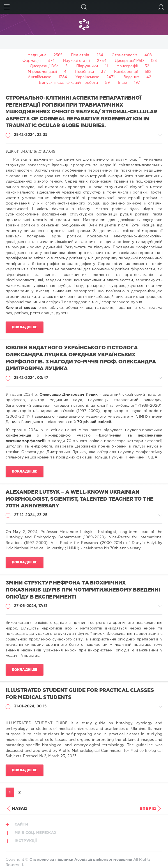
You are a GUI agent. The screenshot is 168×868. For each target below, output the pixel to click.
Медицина (37, 55)
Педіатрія (80, 55)
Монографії (127, 66)
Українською (87, 77)
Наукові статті (77, 61)
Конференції (126, 72)
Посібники (84, 72)
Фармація (32, 61)
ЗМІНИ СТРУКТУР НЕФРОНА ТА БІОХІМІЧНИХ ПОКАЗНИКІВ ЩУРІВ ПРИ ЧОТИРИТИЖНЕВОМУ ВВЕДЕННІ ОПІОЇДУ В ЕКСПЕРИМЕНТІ (83, 590)
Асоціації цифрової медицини (103, 860)
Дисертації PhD (129, 61)
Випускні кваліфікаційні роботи (68, 83)
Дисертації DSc (44, 66)
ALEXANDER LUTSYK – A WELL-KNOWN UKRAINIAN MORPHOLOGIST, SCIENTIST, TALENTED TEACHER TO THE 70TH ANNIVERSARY (80, 499)
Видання (132, 77)
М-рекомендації (42, 72)
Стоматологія (124, 55)
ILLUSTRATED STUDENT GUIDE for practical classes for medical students (80, 694)
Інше (123, 83)
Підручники (87, 66)
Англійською (40, 77)
